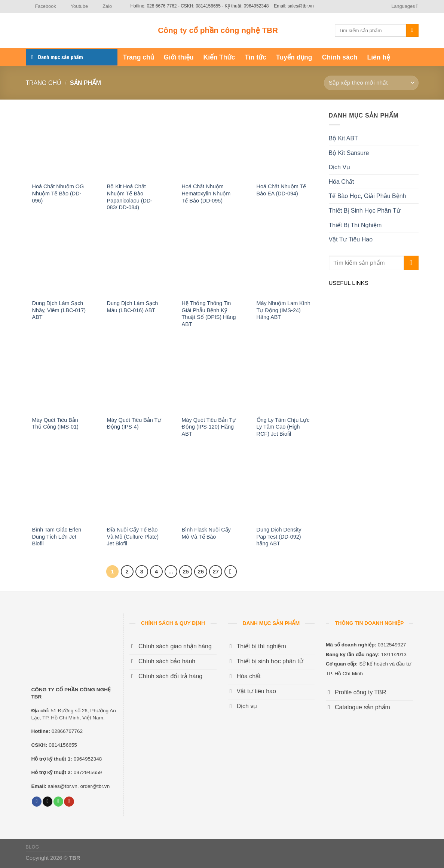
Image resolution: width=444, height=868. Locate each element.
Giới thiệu (179, 57)
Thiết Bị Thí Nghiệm (355, 225)
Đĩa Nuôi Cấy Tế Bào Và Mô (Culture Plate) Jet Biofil (133, 537)
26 (201, 571)
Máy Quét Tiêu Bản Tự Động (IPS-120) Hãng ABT (209, 427)
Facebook (41, 6)
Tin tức (255, 57)
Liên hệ (378, 57)
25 (186, 571)
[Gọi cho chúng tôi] (58, 802)
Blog (33, 847)
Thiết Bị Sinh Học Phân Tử (365, 211)
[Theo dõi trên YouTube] (69, 802)
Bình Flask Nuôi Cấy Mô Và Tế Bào (206, 533)
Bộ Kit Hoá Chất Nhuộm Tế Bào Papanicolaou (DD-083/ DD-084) (130, 197)
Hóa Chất (342, 182)
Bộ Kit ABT (343, 138)
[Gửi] (412, 30)
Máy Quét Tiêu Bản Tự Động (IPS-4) (134, 424)
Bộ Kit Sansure (349, 153)
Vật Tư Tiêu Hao (351, 239)
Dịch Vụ (340, 167)
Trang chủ (139, 57)
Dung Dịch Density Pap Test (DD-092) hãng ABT (279, 537)
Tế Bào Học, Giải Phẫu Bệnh (368, 196)
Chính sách (340, 57)
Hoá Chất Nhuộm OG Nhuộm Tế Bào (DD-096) (58, 193)
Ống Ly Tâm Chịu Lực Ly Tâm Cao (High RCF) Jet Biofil (283, 427)
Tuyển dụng (294, 57)
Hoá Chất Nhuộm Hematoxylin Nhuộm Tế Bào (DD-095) (206, 193)
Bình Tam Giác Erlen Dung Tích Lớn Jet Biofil (57, 537)
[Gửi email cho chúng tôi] (48, 802)
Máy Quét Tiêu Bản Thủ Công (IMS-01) (55, 424)
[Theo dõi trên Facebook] (37, 802)
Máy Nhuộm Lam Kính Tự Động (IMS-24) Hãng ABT (284, 310)
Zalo (102, 6)
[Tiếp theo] (231, 572)
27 (216, 571)
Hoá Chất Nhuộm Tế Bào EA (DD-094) (281, 190)
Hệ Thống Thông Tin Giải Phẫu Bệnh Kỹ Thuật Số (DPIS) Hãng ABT (209, 314)
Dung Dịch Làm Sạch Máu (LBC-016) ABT (133, 307)
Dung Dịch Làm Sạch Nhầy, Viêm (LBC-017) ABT (59, 310)
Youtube (75, 6)
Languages (405, 6)
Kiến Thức (219, 57)
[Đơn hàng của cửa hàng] (371, 83)
